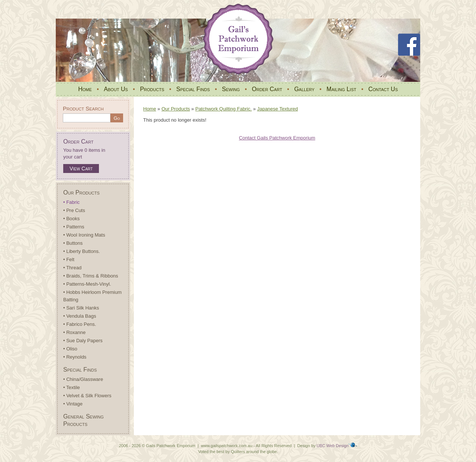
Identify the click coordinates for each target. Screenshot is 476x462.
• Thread (72, 268)
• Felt (69, 259)
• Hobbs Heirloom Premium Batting (92, 296)
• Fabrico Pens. (80, 324)
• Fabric (71, 202)
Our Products (81, 192)
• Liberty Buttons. (82, 251)
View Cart (81, 169)
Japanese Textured (277, 109)
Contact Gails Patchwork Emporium (277, 138)
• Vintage (73, 404)
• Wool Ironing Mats (84, 235)
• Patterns (74, 227)
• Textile (72, 387)
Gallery (304, 89)
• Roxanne (74, 332)
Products (152, 89)
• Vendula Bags (80, 316)
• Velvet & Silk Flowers (87, 396)
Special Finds (193, 89)
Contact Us (383, 89)
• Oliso (70, 349)
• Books (71, 219)
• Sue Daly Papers (83, 341)
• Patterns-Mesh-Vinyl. (87, 284)
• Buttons (73, 243)
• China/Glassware (83, 379)
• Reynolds (75, 357)
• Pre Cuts (74, 210)
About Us (116, 89)
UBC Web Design (332, 446)
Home (85, 89)
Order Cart (267, 89)
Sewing (231, 89)
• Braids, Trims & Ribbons (91, 276)
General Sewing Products (83, 420)
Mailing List (341, 89)
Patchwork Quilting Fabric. (223, 109)
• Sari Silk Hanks (81, 308)
